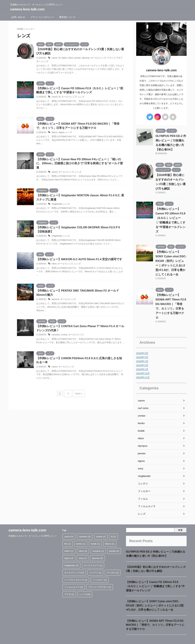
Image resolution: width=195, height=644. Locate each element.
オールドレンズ (96, 58)
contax (64, 334)
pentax (76, 58)
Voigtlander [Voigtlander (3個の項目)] (71, 555)
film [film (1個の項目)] (68, 534)
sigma (61, 133)
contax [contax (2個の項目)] (101, 526)
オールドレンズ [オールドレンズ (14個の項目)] (74, 563)
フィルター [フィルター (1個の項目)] (100, 570)
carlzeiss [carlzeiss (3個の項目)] (85, 526)
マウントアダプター (113, 58)
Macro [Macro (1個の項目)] (110, 534)
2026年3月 (142, 343)
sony (140, 458)
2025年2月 (142, 355)
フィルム (143, 489)
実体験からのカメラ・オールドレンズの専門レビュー (33, 526)
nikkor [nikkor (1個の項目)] (69, 541)
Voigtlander (57, 202)
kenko (141, 413)
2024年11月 (143, 367)
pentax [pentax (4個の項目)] (114, 541)
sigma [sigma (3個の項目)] (69, 548)
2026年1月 (142, 351)
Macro (55, 133)
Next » (78, 392)
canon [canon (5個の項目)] (69, 526)
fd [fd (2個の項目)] (113, 526)
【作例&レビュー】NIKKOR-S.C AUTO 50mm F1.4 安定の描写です (77, 258)
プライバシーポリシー (42, 17)
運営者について (67, 17)
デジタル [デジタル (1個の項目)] (113, 563)
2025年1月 (142, 359)
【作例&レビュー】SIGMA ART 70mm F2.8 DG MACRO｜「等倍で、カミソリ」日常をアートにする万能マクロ (171, 298)
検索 (180, 520)
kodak (141, 421)
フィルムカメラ (146, 496)
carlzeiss (56, 334)
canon (55, 58)
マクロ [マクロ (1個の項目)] (69, 584)
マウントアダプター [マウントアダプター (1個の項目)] (100, 577)
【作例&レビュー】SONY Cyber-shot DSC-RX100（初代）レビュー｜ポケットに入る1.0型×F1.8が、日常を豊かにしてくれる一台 (155, 597)
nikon (70, 58)
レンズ (39, 62)
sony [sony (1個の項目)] (83, 548)
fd (59, 58)
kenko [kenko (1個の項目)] (81, 534)
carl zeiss (143, 398)
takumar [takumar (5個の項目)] (97, 548)
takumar (84, 58)
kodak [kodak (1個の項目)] (95, 534)
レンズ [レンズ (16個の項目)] (85, 584)
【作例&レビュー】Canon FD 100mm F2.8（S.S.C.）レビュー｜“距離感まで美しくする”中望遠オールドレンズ (171, 217)
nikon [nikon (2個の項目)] (83, 541)
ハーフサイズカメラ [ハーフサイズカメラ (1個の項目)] (76, 570)
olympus (142, 436)
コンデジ (143, 474)
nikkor (64, 58)
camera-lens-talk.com (27, 9)
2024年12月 (143, 363)
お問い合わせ (18, 17)
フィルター (144, 481)
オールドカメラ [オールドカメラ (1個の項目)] (93, 555)
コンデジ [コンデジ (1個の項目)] (95, 563)
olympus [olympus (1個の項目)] (98, 541)
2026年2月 (142, 347)
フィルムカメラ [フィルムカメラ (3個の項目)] (74, 577)
